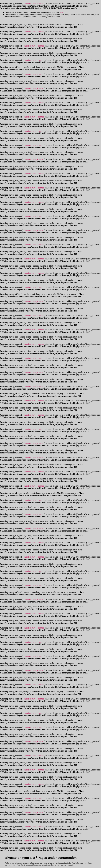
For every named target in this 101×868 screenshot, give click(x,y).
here (61, 12)
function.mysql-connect (34, 3)
